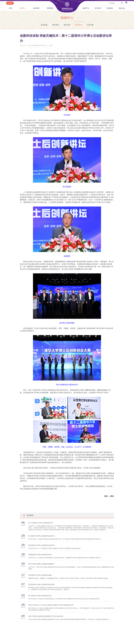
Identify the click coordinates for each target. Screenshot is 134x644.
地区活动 (67, 25)
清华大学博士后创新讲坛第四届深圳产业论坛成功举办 (46, 616)
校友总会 (122, 8)
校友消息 (55, 25)
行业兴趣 (90, 25)
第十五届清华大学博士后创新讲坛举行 (41, 523)
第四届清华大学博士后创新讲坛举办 (40, 555)
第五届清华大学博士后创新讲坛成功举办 (41, 545)
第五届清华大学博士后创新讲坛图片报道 (41, 585)
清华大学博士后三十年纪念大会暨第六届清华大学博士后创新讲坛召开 (51, 605)
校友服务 (110, 8)
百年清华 (98, 8)
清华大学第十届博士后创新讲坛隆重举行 (41, 564)
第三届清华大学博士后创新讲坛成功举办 (41, 536)
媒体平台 (86, 8)
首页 (11, 8)
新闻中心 (23, 8)
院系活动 (79, 25)
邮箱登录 (10, 3)
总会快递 (44, 25)
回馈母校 (50, 8)
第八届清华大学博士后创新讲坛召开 (40, 596)
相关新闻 (28, 515)
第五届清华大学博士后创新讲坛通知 (40, 575)
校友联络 (36, 8)
